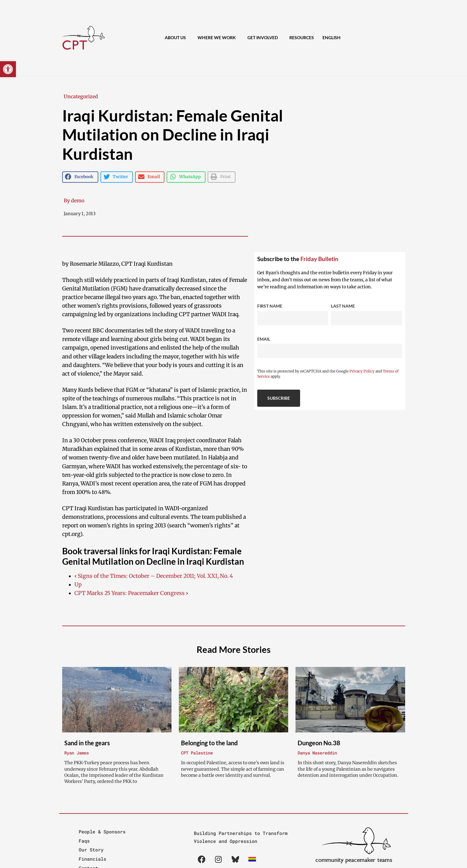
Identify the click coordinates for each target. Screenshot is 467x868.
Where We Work (218, 38)
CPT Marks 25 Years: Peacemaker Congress (131, 593)
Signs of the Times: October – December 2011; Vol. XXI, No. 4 (154, 576)
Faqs (84, 841)
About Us (177, 38)
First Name (270, 306)
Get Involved (264, 38)
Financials (92, 859)
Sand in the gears (87, 743)
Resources (302, 37)
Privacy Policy (362, 371)
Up (78, 585)
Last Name (343, 306)
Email (264, 339)
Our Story (91, 850)
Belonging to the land (209, 743)
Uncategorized (81, 96)
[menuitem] (331, 38)
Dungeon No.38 (319, 743)
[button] (8, 69)
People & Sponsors (102, 832)
